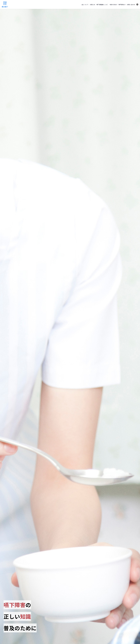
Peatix (137, 4)
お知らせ (93, 5)
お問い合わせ (131, 5)
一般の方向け (113, 5)
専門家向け (122, 5)
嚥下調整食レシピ (102, 5)
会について (85, 5)
